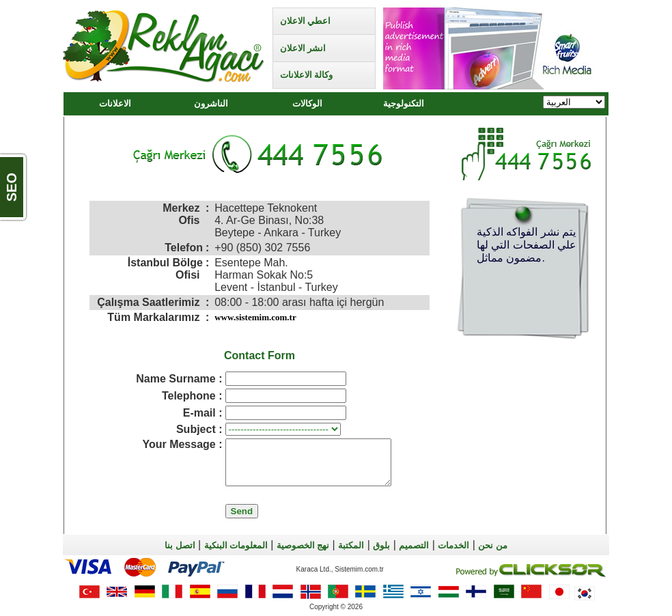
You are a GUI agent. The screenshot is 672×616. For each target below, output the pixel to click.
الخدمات (453, 545)
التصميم (414, 545)
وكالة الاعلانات (306, 75)
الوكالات (307, 103)
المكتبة (351, 545)
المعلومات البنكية (236, 545)
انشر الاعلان (303, 48)
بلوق (381, 545)
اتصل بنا (180, 545)
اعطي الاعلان (305, 21)
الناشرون (211, 103)
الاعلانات (115, 103)
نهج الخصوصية (303, 545)
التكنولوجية (404, 103)
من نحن (492, 545)
